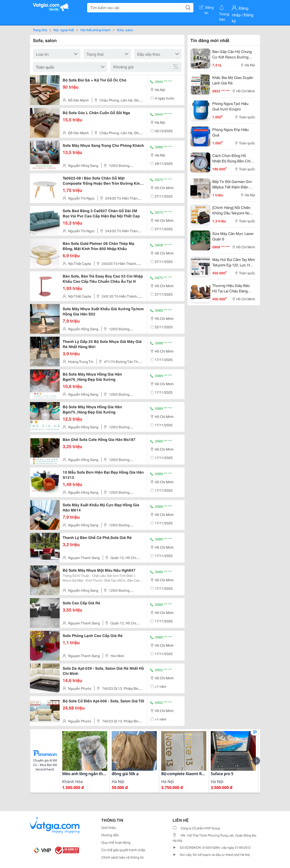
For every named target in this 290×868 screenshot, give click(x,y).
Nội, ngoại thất (64, 30)
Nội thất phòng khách (95, 30)
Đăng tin (207, 8)
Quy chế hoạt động (116, 842)
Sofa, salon (125, 30)
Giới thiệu (109, 827)
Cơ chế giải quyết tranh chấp (123, 850)
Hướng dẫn (110, 835)
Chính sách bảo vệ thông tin (123, 857)
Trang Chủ (40, 30)
